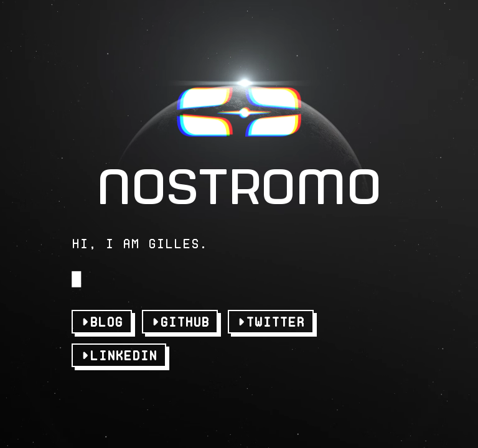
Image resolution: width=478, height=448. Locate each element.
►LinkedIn (119, 347)
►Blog (102, 313)
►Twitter (271, 313)
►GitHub (180, 313)
